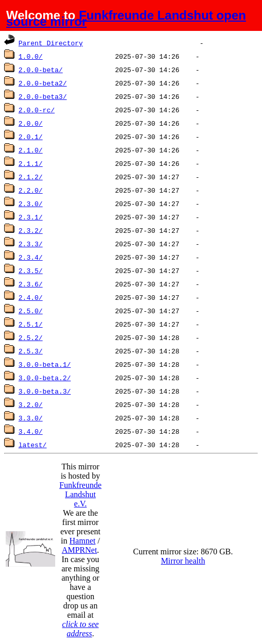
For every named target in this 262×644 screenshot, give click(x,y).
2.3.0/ (31, 204)
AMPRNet (79, 550)
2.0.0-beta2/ (43, 83)
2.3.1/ (31, 217)
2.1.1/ (31, 163)
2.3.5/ (31, 270)
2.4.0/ (31, 297)
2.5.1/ (31, 324)
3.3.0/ (31, 418)
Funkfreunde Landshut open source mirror (126, 18)
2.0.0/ (31, 123)
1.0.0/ (31, 56)
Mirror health (183, 561)
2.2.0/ (31, 190)
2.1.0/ (31, 150)
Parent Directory (51, 43)
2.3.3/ (31, 244)
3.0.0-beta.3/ (45, 391)
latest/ (33, 445)
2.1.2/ (31, 177)
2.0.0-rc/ (37, 110)
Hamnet (83, 541)
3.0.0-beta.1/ (45, 364)
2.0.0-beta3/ (43, 96)
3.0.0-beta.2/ (45, 378)
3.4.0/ (31, 431)
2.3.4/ (31, 257)
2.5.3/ (31, 351)
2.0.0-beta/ (41, 70)
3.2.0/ (31, 404)
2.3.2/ (31, 230)
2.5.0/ (31, 311)
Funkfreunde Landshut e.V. (80, 494)
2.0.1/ (31, 137)
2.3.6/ (31, 284)
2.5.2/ (31, 337)
